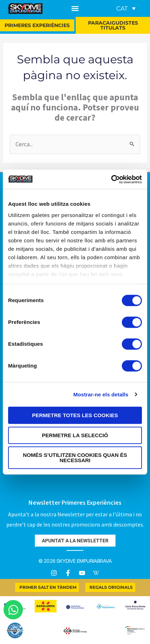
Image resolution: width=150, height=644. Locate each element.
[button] (75, 9)
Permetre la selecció (75, 435)
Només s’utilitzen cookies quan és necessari (75, 458)
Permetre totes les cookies (75, 415)
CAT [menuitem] (122, 8)
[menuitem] (126, 8)
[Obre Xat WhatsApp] (13, 610)
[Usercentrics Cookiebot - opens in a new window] (111, 179)
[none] (125, 8)
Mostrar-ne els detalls (101, 394)
